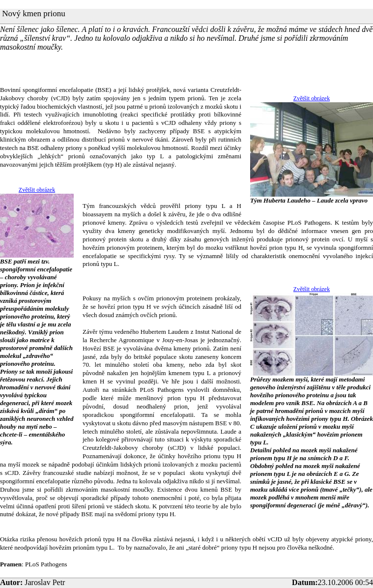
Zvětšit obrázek (312, 98)
